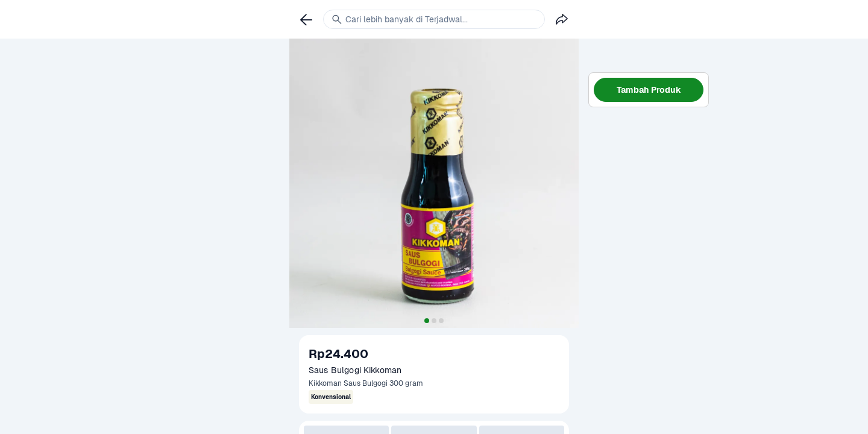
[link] (306, 19)
